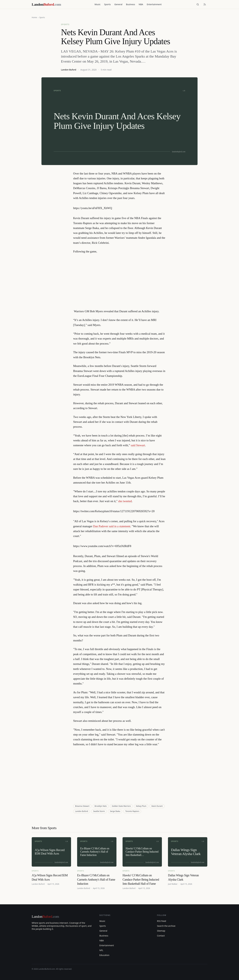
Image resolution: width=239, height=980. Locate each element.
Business (131, 4)
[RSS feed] (205, 4)
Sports (107, 4)
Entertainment (154, 4)
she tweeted (125, 501)
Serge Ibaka (115, 811)
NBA (141, 4)
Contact (161, 936)
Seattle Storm (99, 811)
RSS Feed (161, 921)
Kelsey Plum (141, 806)
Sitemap (161, 931)
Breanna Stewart (82, 806)
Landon (45, 917)
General (118, 4)
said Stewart (138, 445)
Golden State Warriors (121, 806)
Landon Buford (69, 70)
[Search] (198, 4)
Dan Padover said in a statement (112, 526)
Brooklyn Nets (101, 806)
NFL (101, 950)
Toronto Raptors (132, 811)
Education (104, 955)
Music (97, 4)
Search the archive (166, 926)
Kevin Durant (157, 806)
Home (34, 18)
